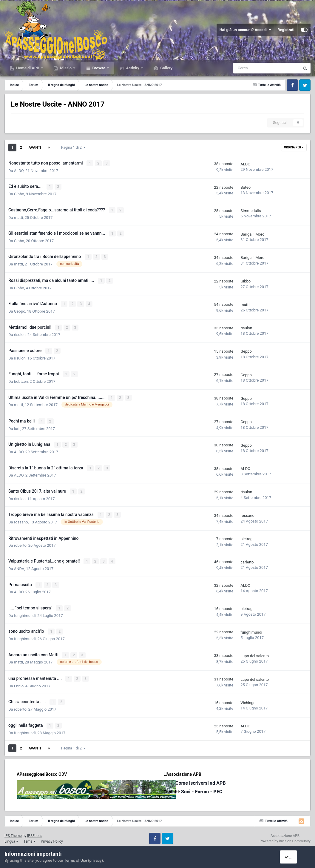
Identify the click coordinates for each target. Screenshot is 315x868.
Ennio (19, 681)
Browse (99, 68)
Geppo (20, 309)
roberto (20, 541)
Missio (66, 68)
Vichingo (248, 697)
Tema (30, 835)
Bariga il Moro (252, 233)
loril (17, 426)
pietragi (247, 535)
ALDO (19, 170)
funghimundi (25, 611)
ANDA (19, 564)
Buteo (245, 187)
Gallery (166, 68)
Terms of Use (76, 860)
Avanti (35, 148)
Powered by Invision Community (285, 835)
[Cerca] (249, 68)
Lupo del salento (255, 651)
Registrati (286, 30)
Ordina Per (294, 147)
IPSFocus (35, 830)
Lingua (11, 835)
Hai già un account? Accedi (245, 30)
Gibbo (19, 194)
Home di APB (28, 68)
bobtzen (21, 379)
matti (18, 217)
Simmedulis (251, 210)
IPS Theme (13, 830)
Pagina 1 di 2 (73, 148)
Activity (133, 68)
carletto (247, 558)
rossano (21, 518)
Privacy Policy (52, 835)
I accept (294, 857)
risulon (20, 333)
